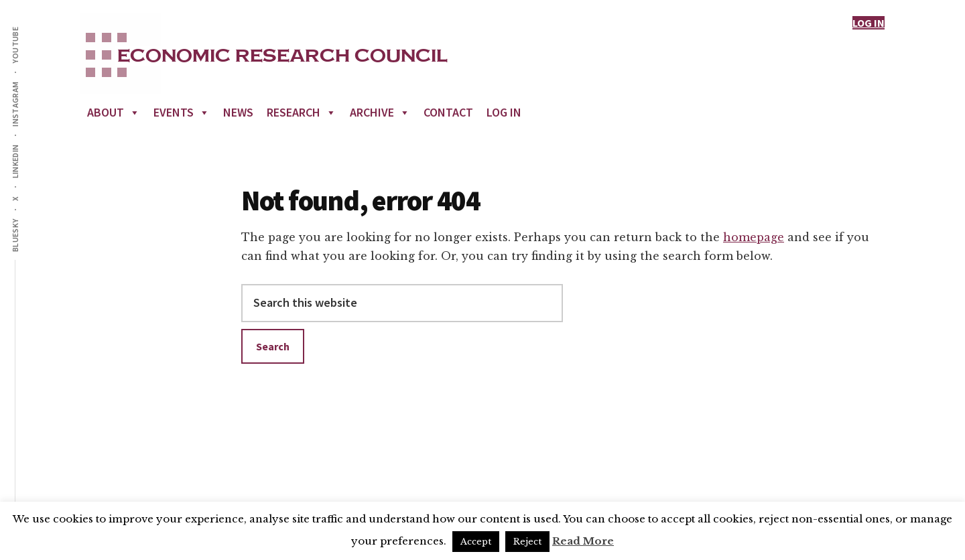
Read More (583, 541)
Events (182, 112)
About (114, 112)
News (238, 112)
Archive (380, 112)
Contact (448, 112)
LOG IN (868, 23)
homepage (754, 237)
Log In (504, 112)
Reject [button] (527, 542)
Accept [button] (476, 542)
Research (302, 112)
